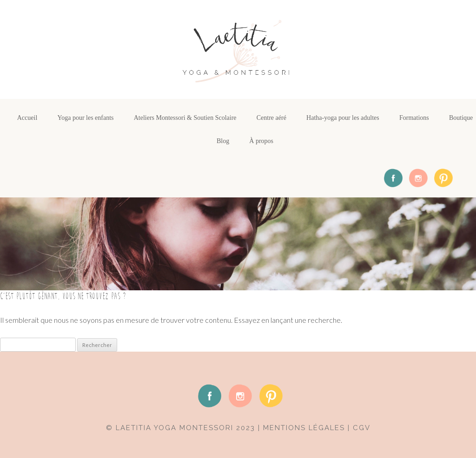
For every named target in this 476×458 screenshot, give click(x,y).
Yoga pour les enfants (85, 118)
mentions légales (304, 428)
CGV (362, 428)
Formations (414, 118)
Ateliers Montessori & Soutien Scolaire (185, 118)
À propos (261, 141)
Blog (223, 141)
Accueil (27, 118)
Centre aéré (271, 118)
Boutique (461, 118)
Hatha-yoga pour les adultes (343, 118)
